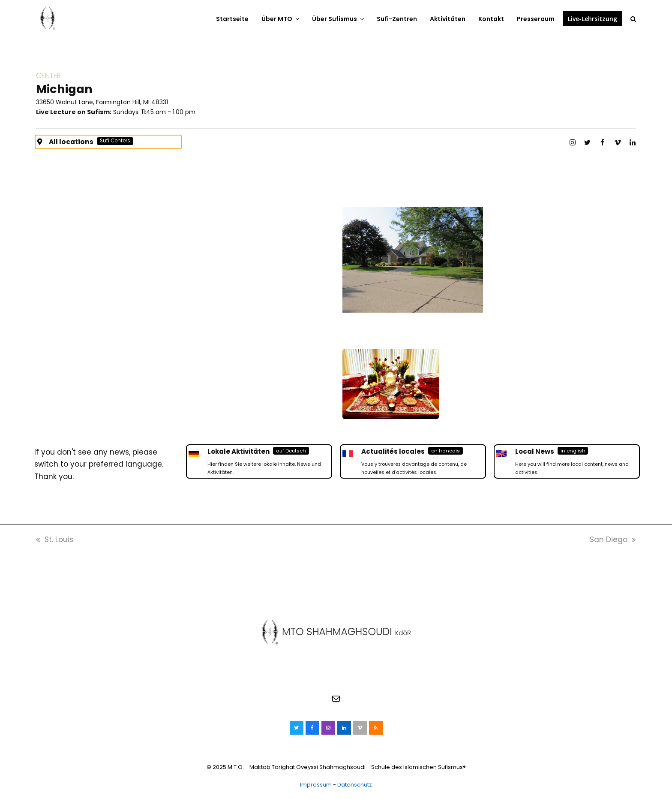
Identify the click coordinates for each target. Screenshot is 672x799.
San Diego (613, 540)
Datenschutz (355, 785)
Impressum (316, 785)
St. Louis (55, 540)
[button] (633, 18)
